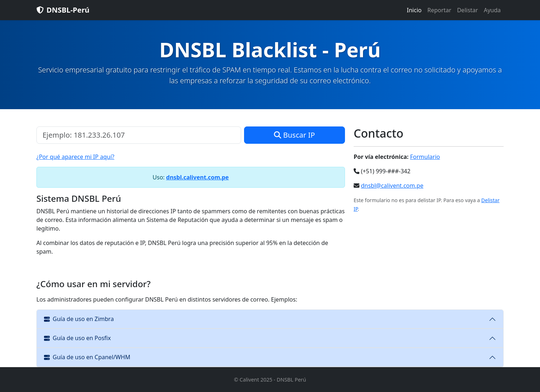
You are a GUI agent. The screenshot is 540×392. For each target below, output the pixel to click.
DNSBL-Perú (63, 10)
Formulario (425, 157)
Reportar (439, 10)
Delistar (468, 10)
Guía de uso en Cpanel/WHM (87, 357)
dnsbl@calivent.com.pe (392, 186)
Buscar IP (294, 135)
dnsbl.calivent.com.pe (198, 177)
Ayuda (492, 10)
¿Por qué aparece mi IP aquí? (75, 157)
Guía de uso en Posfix (77, 338)
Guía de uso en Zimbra (79, 319)
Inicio (414, 10)
